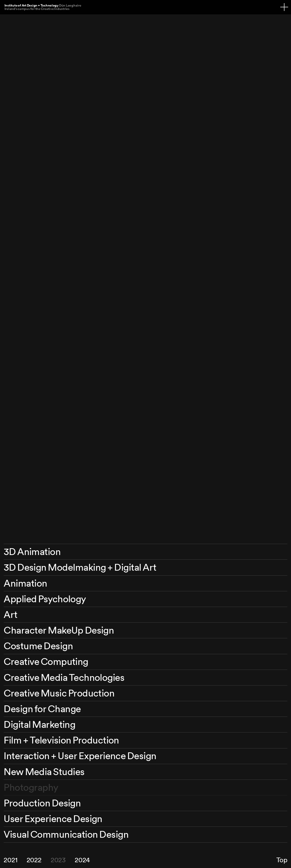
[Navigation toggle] (284, 7)
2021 (10, 860)
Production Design (42, 803)
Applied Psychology (45, 599)
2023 (58, 860)
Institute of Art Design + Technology (43, 7)
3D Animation (32, 551)
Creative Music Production (59, 693)
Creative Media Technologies (64, 677)
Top (282, 860)
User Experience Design (53, 819)
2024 (82, 860)
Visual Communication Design (66, 834)
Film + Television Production (61, 740)
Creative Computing (46, 661)
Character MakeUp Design (59, 630)
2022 (34, 860)
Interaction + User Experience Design (80, 756)
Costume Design (38, 646)
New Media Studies (44, 772)
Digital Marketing (39, 724)
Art (10, 614)
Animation (25, 583)
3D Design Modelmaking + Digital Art (80, 567)
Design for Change (42, 709)
